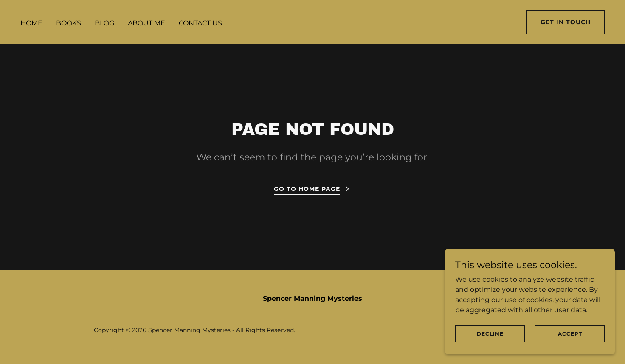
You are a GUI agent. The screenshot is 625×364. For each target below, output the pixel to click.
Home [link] (31, 23)
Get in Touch (566, 22)
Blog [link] (104, 23)
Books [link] (69, 23)
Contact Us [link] (200, 23)
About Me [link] (146, 23)
